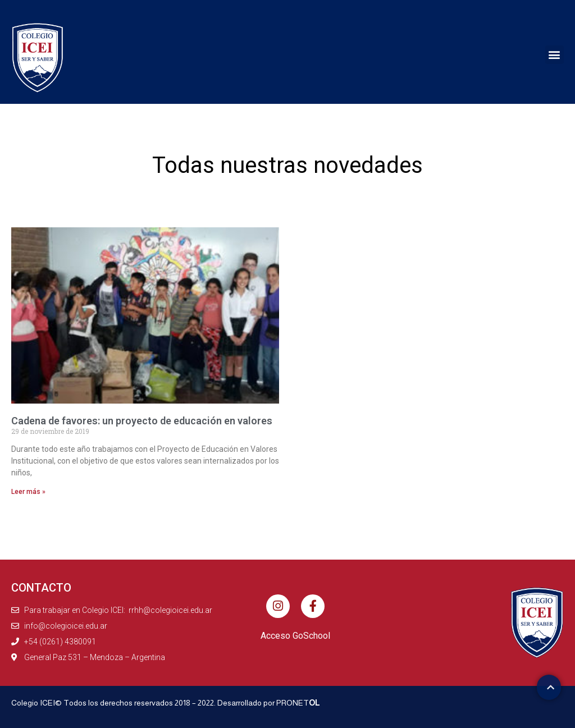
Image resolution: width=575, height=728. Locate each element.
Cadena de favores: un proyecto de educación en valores (142, 421)
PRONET (298, 703)
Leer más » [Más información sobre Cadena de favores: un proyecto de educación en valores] (28, 492)
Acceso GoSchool (295, 636)
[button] (555, 55)
